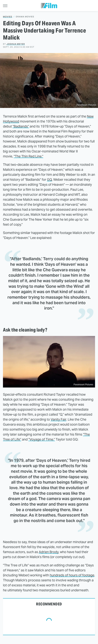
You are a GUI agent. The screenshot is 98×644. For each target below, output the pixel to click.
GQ (49, 180)
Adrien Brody (49, 552)
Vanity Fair (58, 419)
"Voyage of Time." (42, 439)
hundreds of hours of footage (72, 575)
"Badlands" (21, 126)
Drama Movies (25, 17)
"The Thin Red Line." (28, 156)
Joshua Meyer (16, 44)
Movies (8, 17)
